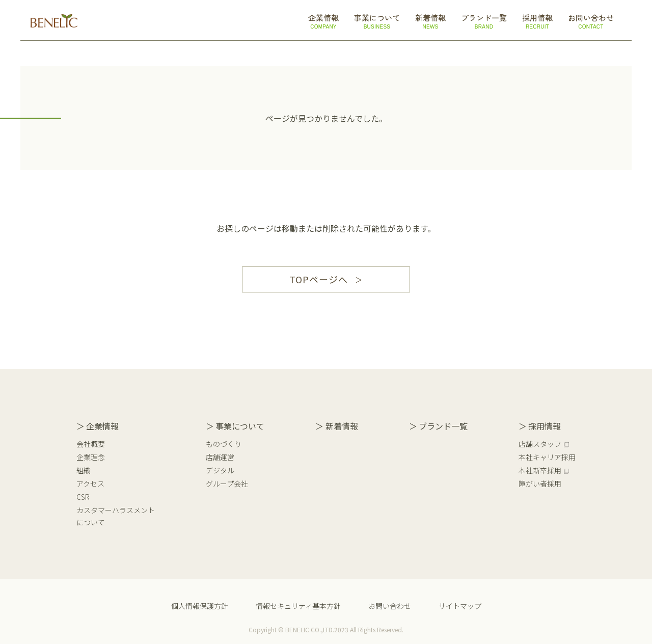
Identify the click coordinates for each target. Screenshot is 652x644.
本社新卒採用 (540, 470)
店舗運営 (220, 457)
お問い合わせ (390, 606)
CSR (83, 497)
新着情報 (342, 426)
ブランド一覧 (443, 426)
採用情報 (545, 426)
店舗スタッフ (540, 444)
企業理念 (91, 457)
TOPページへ (318, 279)
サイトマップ (460, 606)
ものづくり (224, 444)
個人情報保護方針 (200, 606)
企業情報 (102, 426)
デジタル (220, 470)
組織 (84, 470)
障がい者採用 (540, 484)
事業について (240, 426)
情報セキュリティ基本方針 (298, 606)
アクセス (90, 484)
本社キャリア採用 (547, 457)
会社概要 (91, 444)
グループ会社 (227, 484)
